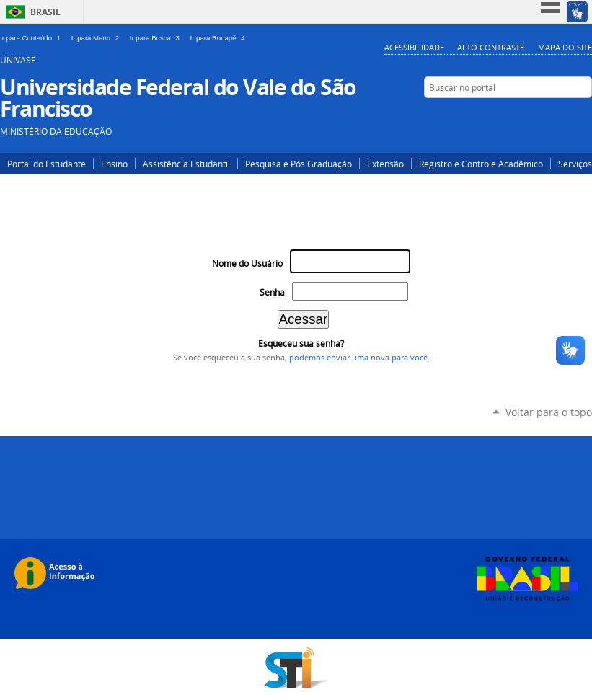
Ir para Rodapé (219, 38)
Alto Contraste (491, 47)
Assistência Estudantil (186, 164)
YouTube (540, 115)
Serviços (575, 164)
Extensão (385, 164)
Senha (272, 292)
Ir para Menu (98, 38)
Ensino (114, 164)
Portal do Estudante (47, 164)
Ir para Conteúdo (33, 38)
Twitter (518, 115)
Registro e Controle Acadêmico (481, 164)
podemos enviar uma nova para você (358, 358)
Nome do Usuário (247, 263)
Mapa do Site (565, 47)
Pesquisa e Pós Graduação (299, 164)
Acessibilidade (414, 47)
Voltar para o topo (549, 412)
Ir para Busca (157, 38)
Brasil (45, 12)
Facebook (561, 115)
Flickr (583, 115)
